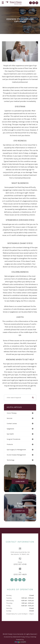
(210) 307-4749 (20, 564)
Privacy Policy (25, 637)
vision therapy (12, 413)
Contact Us (20, 511)
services (10, 418)
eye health (10, 434)
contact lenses (12, 423)
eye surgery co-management (16, 450)
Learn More (20, 482)
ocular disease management (16, 455)
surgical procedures (14, 439)
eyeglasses (10, 429)
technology (11, 460)
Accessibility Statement (12, 637)
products (10, 444)
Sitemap (33, 637)
